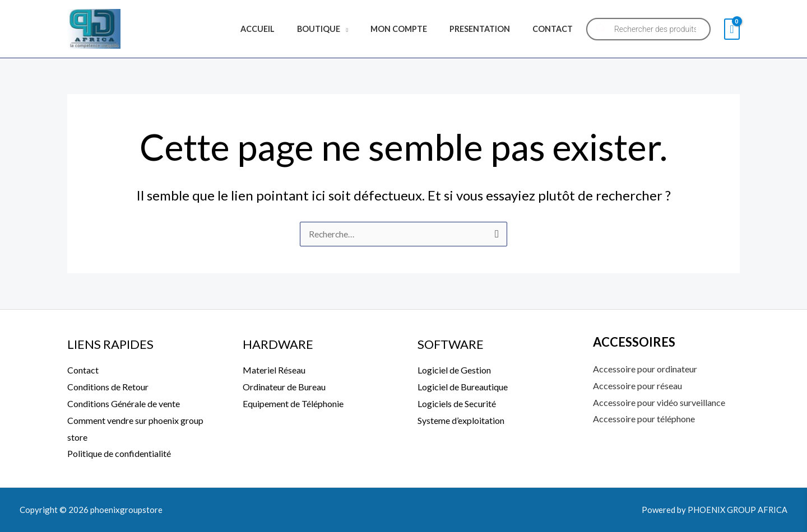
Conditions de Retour (108, 387)
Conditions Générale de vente (124, 404)
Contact (83, 370)
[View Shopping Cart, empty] (732, 29)
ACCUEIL (286, 29)
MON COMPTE (414, 29)
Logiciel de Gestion (454, 370)
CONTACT (556, 29)
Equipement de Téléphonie (293, 404)
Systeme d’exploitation (461, 420)
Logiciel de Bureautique (463, 387)
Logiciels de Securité (457, 404)
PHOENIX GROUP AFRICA (737, 510)
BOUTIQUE (341, 29)
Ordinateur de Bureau (284, 387)
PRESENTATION (489, 29)
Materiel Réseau (274, 370)
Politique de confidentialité (119, 454)
